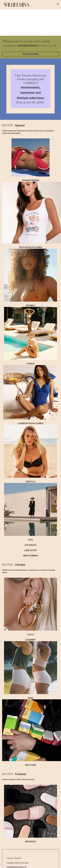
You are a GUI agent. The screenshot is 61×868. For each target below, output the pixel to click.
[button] (58, 4)
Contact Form (31, 814)
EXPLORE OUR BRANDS (31, 30)
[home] (15, 5)
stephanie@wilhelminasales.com (17, 804)
